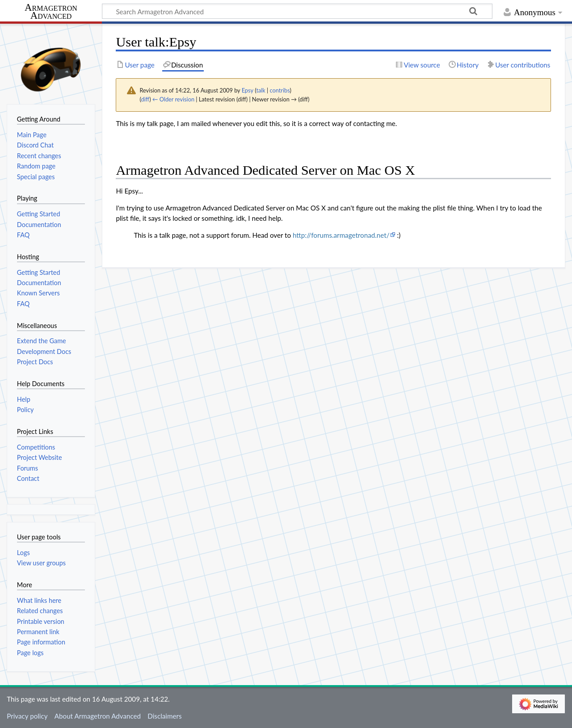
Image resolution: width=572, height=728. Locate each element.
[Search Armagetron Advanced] (297, 11)
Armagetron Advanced (51, 12)
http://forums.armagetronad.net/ (341, 235)
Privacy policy (27, 716)
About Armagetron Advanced (98, 716)
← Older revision (173, 99)
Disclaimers (164, 716)
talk (261, 90)
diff (145, 99)
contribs (280, 90)
